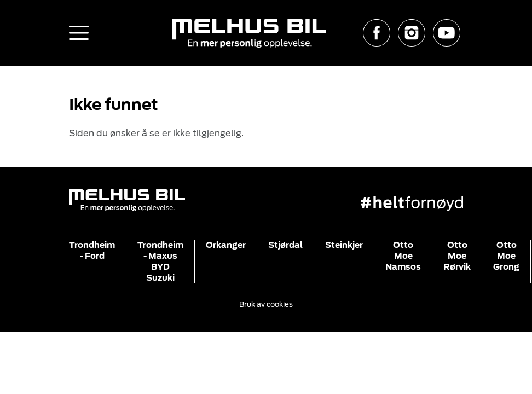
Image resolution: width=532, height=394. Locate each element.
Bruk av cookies (266, 305)
